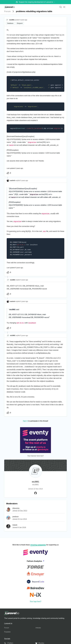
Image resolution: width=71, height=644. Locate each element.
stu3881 (35, 483)
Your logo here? (35, 601)
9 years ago (24, 180)
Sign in (25, 421)
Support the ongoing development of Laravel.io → (36, 2)
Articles (38, 628)
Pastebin (7, 632)
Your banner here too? (36, 456)
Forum (7, 11)
